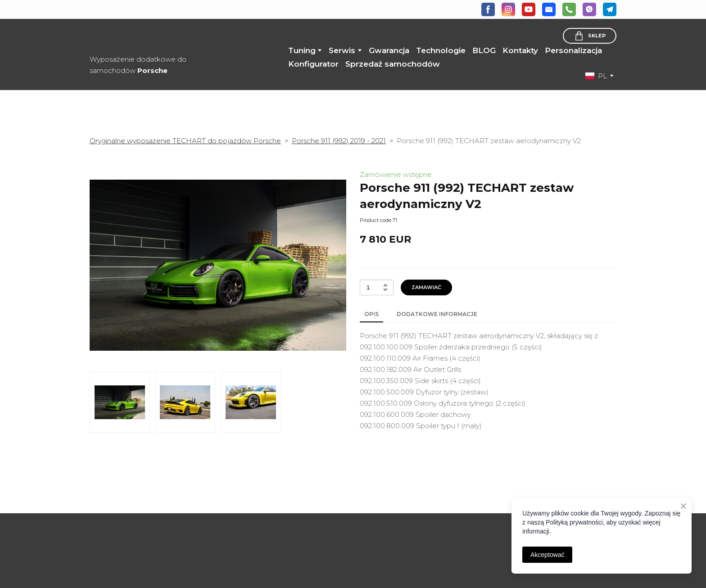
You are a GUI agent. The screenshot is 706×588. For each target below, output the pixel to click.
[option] (596, 76)
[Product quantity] (374, 287)
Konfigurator (313, 64)
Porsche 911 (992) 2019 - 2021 (339, 141)
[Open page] (150, 525)
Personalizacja (573, 50)
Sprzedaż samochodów (393, 64)
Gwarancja (389, 50)
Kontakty (520, 50)
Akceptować (547, 555)
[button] (488, 9)
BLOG (484, 50)
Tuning (302, 50)
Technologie (441, 50)
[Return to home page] (154, 37)
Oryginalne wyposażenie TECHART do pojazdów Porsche (185, 141)
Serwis (342, 50)
